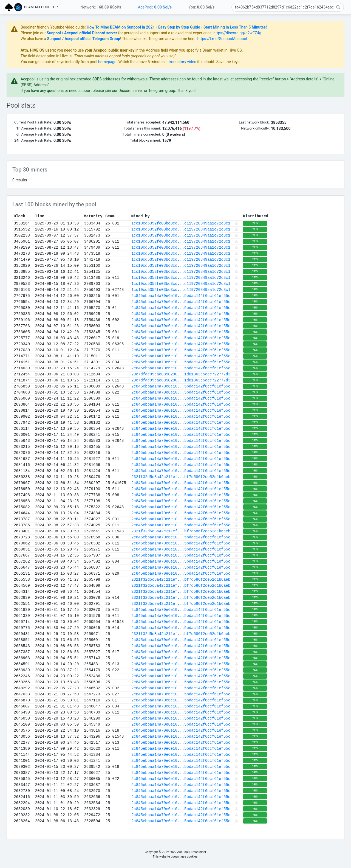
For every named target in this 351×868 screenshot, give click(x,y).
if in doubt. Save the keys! (284, 62)
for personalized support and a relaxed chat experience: (231, 33)
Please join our (99, 33)
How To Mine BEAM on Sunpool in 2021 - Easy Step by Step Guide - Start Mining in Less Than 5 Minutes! (243, 27)
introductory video (247, 62)
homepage (173, 62)
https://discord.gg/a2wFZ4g (303, 33)
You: (202, 7)
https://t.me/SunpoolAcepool (288, 39)
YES (321, 223)
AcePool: (155, 7)
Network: (101, 7)
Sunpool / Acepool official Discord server (148, 33)
